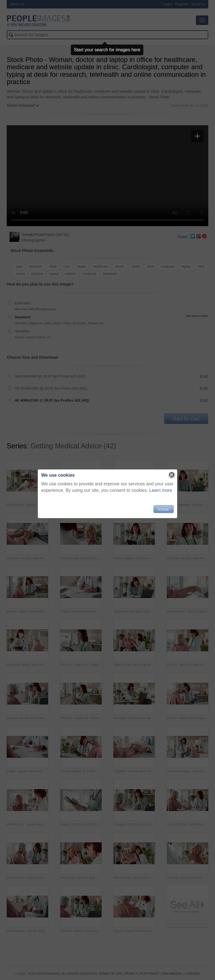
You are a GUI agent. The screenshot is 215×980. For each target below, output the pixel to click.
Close (163, 509)
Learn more (161, 490)
